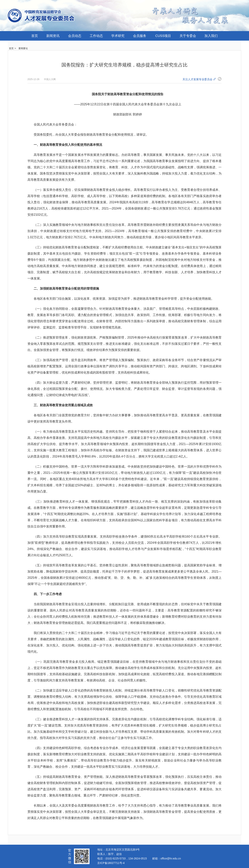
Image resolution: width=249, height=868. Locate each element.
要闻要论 (23, 48)
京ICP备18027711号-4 (111, 863)
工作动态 (96, 36)
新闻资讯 (53, 36)
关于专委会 (188, 36)
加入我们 (211, 36)
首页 (35, 36)
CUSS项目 (163, 36)
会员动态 (75, 36)
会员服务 (140, 36)
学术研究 (118, 36)
